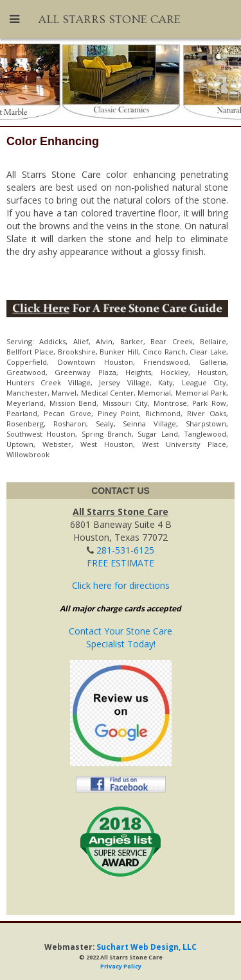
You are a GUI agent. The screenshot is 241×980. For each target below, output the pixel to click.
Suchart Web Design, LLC (147, 947)
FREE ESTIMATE (121, 563)
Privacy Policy (121, 966)
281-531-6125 (125, 550)
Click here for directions (121, 585)
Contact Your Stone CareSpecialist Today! (121, 637)
